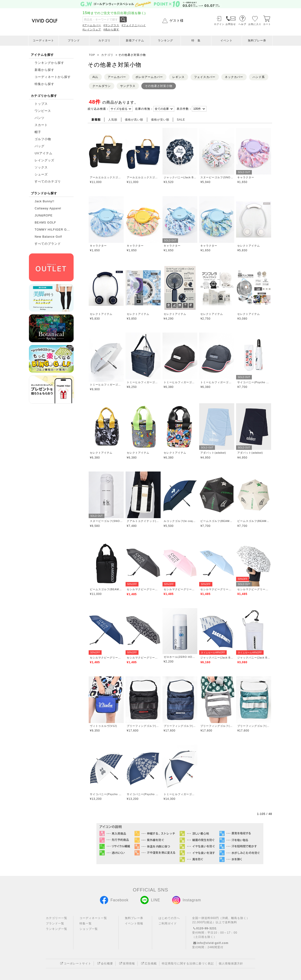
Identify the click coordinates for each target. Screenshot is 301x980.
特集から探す (44, 84)
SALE (181, 120)
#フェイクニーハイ (134, 25)
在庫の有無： (144, 109)
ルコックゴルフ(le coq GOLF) (180, 521)
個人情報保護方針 (231, 964)
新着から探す (44, 70)
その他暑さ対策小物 (159, 86)
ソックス (41, 167)
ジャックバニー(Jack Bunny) (180, 177)
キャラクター (246, 177)
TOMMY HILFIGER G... (52, 230)
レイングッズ (44, 160)
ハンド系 (259, 77)
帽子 (38, 132)
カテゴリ (104, 41)
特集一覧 (86, 923)
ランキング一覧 (57, 929)
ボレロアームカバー (149, 77)
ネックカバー (234, 77)
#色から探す (111, 29)
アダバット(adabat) (213, 453)
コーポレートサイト (75, 964)
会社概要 (105, 964)
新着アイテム (135, 41)
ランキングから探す (49, 63)
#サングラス (111, 25)
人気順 (113, 120)
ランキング (165, 41)
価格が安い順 (160, 120)
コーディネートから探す (53, 77)
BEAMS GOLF (45, 223)
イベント (226, 41)
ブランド (74, 41)
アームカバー (117, 77)
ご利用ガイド (168, 923)
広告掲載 (148, 964)
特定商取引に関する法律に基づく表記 (188, 964)
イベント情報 (134, 923)
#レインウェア (92, 29)
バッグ (40, 146)
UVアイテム (43, 153)
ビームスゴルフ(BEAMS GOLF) (217, 521)
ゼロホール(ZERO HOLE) (180, 657)
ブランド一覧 (55, 923)
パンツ (40, 118)
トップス (41, 104)
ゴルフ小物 (43, 139)
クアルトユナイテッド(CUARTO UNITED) (143, 521)
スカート (41, 125)
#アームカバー (92, 25)
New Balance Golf (48, 237)
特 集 (196, 41)
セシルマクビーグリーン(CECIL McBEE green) (143, 589)
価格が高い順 (134, 120)
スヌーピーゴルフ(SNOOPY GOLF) (217, 177)
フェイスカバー (205, 77)
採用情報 (127, 964)
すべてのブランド (48, 244)
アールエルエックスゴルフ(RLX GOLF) (106, 177)
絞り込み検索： (98, 109)
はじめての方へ (169, 918)
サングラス (128, 86)
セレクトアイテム (249, 246)
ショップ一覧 (89, 929)
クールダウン (102, 86)
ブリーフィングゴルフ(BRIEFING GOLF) (143, 726)
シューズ (41, 175)
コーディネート (43, 41)
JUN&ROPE (44, 216)
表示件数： (184, 109)
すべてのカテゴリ (48, 182)
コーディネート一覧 (93, 918)
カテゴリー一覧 (57, 918)
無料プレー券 (257, 41)
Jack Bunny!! (44, 201)
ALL (95, 77)
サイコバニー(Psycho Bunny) (254, 382)
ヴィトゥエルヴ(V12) (103, 726)
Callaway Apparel (48, 208)
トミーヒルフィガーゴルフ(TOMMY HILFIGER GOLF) (106, 385)
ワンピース (43, 111)
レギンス (178, 77)
